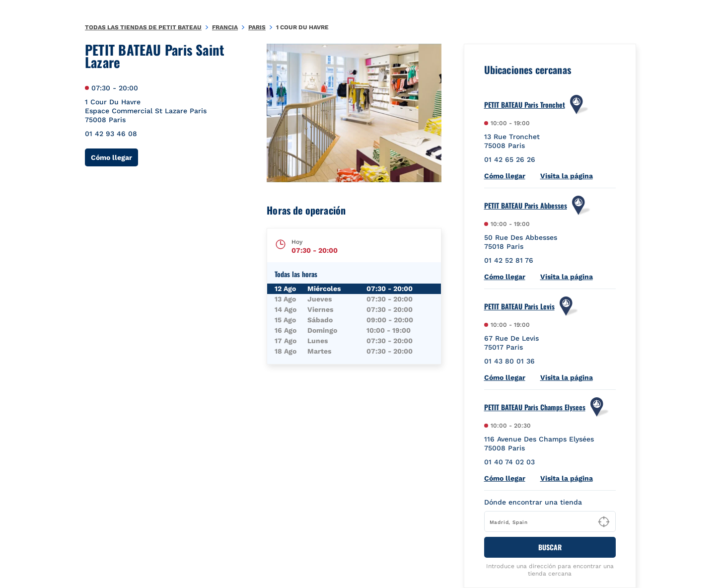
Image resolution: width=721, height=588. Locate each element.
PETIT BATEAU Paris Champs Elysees (535, 407)
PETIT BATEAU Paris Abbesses (526, 206)
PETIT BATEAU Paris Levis (519, 306)
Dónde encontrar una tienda (533, 502)
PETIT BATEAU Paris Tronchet (525, 105)
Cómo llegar (114, 157)
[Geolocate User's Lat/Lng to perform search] (604, 522)
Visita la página (567, 176)
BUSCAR (550, 547)
